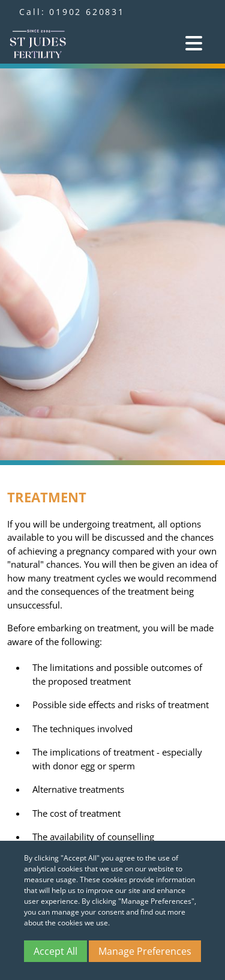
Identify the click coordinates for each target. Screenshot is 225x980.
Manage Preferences (145, 951)
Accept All (55, 951)
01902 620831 (87, 12)
